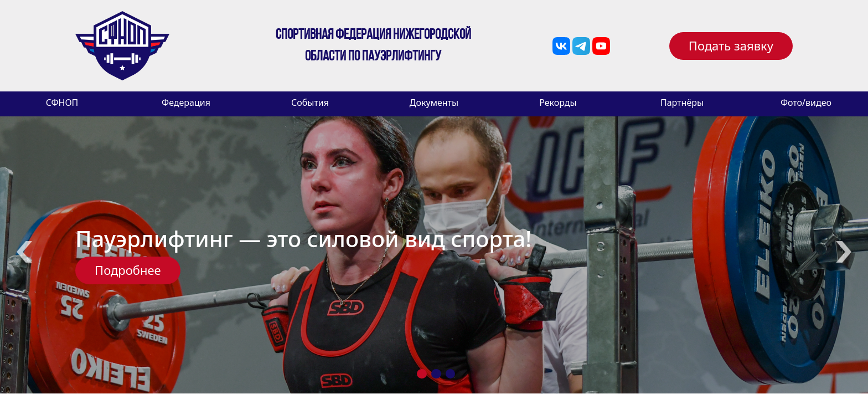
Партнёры (682, 103)
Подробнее (128, 270)
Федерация (186, 103)
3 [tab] (451, 374)
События (310, 103)
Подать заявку (731, 45)
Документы (434, 103)
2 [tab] (436, 374)
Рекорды (558, 103)
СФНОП (62, 103)
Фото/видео (806, 103)
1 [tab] (422, 374)
